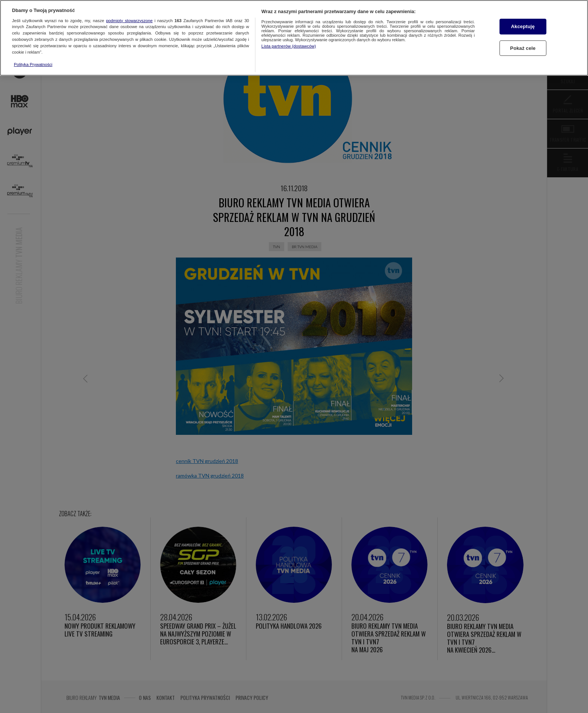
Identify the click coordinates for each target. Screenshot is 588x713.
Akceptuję (523, 26)
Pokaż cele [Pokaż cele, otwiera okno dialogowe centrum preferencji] (523, 48)
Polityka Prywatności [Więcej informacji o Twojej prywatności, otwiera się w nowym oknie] (33, 64)
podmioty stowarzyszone (129, 21)
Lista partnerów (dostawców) (289, 46)
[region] (294, 38)
